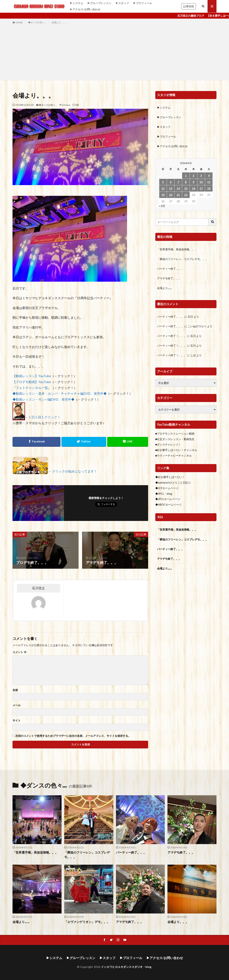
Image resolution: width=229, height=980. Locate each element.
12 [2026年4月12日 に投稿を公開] (163, 188)
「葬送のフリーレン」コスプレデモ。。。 (183, 259)
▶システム (76, 3)
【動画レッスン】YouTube (32, 376)
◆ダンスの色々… (37, 22)
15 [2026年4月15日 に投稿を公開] (186, 188)
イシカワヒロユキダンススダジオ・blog (126, 967)
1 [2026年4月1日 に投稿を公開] (186, 175)
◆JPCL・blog (164, 494)
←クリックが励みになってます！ (73, 471)
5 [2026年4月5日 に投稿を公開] (163, 182)
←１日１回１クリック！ (43, 417)
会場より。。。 (60, 22)
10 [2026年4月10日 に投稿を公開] (201, 182)
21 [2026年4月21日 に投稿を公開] (178, 195)
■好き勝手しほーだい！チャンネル (176, 450)
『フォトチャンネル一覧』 (32, 388)
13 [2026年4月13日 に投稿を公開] (171, 188)
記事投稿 (189, 6)
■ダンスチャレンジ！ (168, 444)
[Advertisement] (114, 52)
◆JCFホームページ (167, 488)
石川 (190, 317)
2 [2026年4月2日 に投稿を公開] (193, 175)
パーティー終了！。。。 (172, 336)
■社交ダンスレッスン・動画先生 (175, 439)
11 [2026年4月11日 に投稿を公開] (209, 182)
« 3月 (162, 206)
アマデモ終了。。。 (169, 278)
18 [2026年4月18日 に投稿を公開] (209, 188)
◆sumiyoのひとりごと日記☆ (173, 482)
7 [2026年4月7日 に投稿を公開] (178, 182)
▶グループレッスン (99, 3)
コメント (20, 652)
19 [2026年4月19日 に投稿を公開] (163, 195)
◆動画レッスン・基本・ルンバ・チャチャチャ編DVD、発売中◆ (60, 394)
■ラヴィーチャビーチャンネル (174, 455)
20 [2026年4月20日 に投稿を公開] (171, 195)
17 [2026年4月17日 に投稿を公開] (201, 188)
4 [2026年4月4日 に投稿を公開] (209, 175)
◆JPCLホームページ (168, 499)
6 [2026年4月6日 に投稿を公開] (171, 182)
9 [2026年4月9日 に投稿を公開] (193, 182)
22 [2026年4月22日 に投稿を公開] (186, 195)
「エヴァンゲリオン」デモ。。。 (87, 922)
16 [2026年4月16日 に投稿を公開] (194, 188)
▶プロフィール (142, 3)
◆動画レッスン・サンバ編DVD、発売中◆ (43, 399)
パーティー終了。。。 (170, 269)
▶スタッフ (122, 3)
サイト (17, 720)
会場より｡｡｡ (165, 288)
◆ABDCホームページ (168, 504)
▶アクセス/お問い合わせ (85, 9)
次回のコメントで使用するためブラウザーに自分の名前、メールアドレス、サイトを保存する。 (73, 736)
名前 (15, 690)
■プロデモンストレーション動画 (175, 433)
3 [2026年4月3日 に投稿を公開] (201, 175)
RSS (160, 517)
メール (17, 705)
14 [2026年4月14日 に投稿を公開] (178, 188)
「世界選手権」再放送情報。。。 (177, 249)
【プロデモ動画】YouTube (32, 382)
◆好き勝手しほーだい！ (170, 477)
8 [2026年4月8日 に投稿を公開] (186, 182)
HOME (19, 23)
